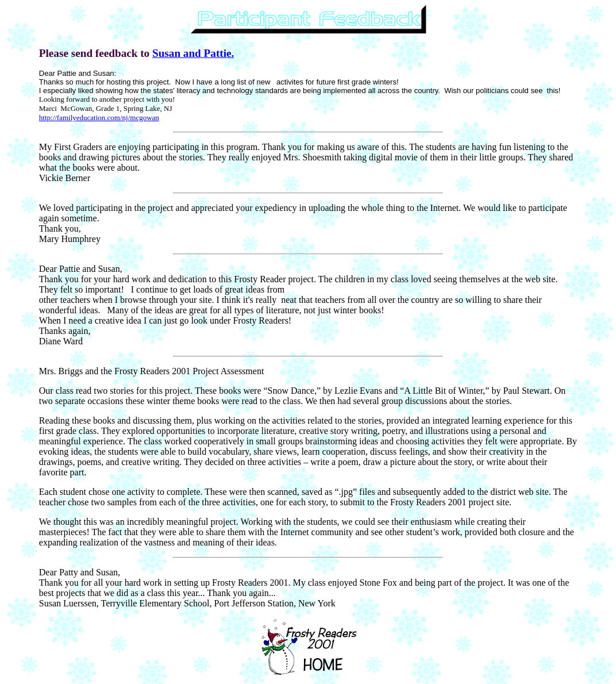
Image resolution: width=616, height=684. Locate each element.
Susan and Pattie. (193, 53)
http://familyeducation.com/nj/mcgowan (99, 118)
